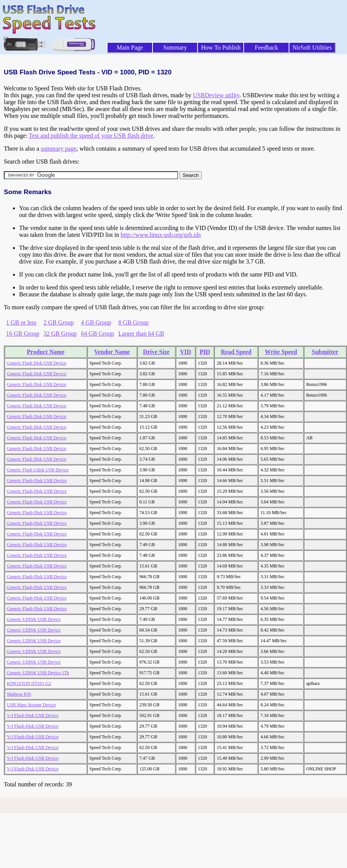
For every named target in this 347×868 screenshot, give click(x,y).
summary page (59, 149)
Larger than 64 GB (141, 334)
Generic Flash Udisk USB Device (38, 470)
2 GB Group (59, 322)
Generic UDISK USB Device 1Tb (38, 673)
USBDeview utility (216, 95)
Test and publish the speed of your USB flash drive (91, 136)
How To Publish (221, 47)
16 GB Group (23, 334)
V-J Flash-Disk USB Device (33, 715)
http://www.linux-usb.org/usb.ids (161, 235)
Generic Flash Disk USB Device (37, 363)
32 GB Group (60, 334)
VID (186, 352)
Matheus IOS (19, 694)
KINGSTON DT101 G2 (29, 683)
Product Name (46, 352)
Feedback (266, 47)
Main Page (130, 47)
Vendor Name (112, 352)
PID (205, 352)
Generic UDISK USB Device (34, 619)
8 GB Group (133, 322)
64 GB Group (97, 334)
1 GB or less (21, 322)
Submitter (325, 352)
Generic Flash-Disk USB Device (37, 481)
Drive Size (156, 352)
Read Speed (236, 352)
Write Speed (281, 352)
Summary (175, 47)
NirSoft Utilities (312, 47)
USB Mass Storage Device (31, 705)
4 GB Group (96, 322)
